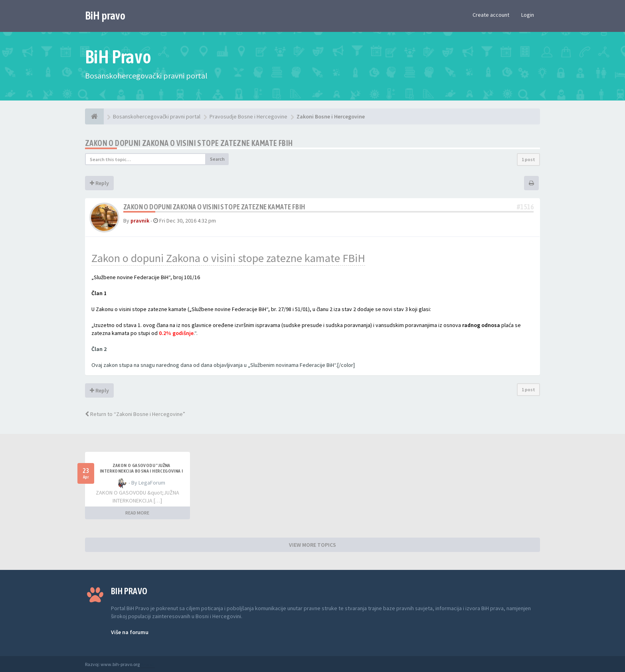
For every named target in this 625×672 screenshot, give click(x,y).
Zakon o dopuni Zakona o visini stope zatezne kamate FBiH (228, 258)
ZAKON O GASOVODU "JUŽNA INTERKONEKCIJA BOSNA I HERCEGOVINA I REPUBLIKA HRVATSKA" (141, 471)
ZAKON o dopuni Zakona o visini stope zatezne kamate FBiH (189, 143)
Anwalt (148, 664)
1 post (528, 159)
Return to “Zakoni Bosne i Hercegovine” (135, 414)
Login (528, 15)
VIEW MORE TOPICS (312, 545)
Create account (491, 15)
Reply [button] (99, 183)
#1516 (525, 207)
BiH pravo (105, 16)
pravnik (140, 221)
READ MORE (137, 513)
